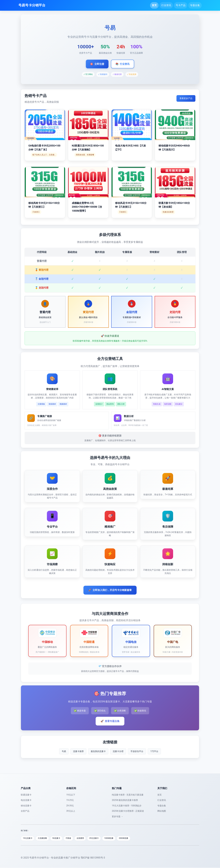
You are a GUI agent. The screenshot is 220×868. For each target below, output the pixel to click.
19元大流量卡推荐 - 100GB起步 (127, 806)
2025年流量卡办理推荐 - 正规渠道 (128, 811)
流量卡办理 (118, 751)
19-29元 (70, 800)
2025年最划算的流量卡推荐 (125, 800)
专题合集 (195, 5)
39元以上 (71, 811)
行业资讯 (166, 5)
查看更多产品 (186, 98)
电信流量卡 (26, 800)
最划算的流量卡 (98, 751)
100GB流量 (115, 838)
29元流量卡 (100, 838)
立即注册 (97, 64)
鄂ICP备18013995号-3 (93, 858)
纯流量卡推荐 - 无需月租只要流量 (128, 795)
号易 (64, 751)
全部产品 (25, 811)
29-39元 (70, 806)
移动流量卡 (26, 806)
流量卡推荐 (78, 751)
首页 (154, 5)
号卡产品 (181, 5)
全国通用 (85, 838)
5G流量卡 (59, 838)
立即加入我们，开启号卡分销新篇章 (110, 590)
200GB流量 (131, 838)
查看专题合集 (110, 721)
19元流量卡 (28, 838)
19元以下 (71, 795)
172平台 (154, 751)
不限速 (72, 838)
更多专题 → (117, 816)
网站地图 (162, 811)
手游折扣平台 (137, 751)
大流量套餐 (44, 838)
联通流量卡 (26, 795)
